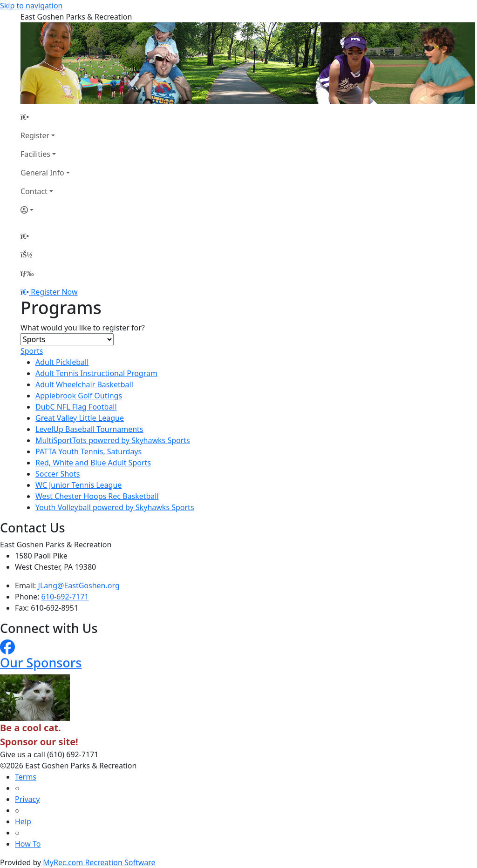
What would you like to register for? (83, 328)
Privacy (27, 799)
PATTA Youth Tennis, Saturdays (89, 451)
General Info (42, 173)
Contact (34, 191)
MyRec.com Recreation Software (99, 862)
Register (35, 135)
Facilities (35, 154)
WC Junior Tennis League (78, 485)
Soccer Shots (58, 474)
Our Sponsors (41, 663)
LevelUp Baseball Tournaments (89, 429)
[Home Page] (45, 117)
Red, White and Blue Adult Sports (93, 463)
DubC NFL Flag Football (76, 407)
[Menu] (27, 273)
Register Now (54, 292)
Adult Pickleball (62, 362)
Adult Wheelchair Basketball (84, 384)
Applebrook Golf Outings (79, 396)
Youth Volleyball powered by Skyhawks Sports (115, 507)
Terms (26, 777)
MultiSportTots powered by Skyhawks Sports (113, 440)
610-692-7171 (65, 597)
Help (23, 821)
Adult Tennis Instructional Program (96, 373)
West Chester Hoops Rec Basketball (97, 496)
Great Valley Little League (80, 418)
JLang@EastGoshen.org (79, 585)
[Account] (45, 210)
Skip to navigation (31, 6)
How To (28, 844)
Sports (32, 351)
